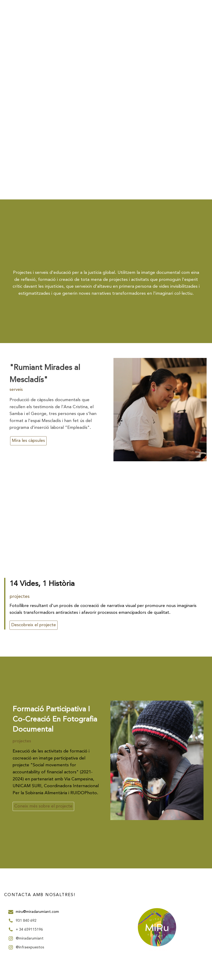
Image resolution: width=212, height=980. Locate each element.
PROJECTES (166, 24)
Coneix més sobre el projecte (43, 806)
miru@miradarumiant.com (37, 912)
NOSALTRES (141, 24)
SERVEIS (190, 24)
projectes (20, 597)
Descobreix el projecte (34, 625)
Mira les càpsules (28, 441)
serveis (16, 390)
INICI (121, 24)
